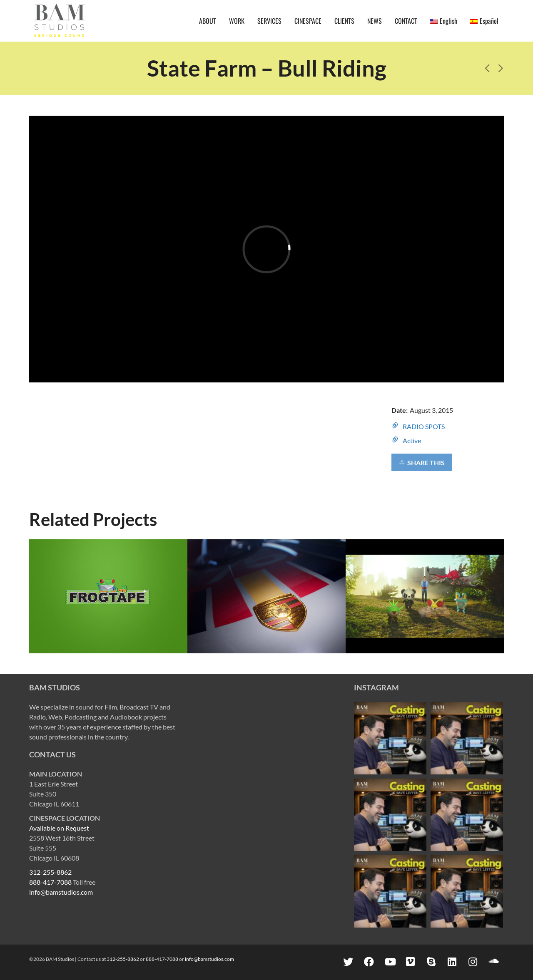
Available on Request (59, 828)
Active (412, 440)
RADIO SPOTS (424, 426)
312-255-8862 (50, 872)
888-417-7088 (50, 882)
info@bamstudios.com (61, 892)
